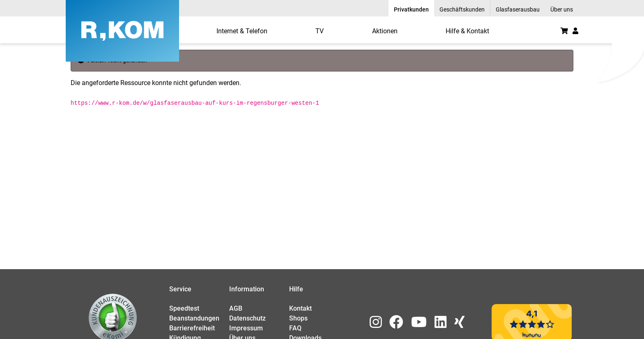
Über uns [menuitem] (562, 9)
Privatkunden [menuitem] (411, 9)
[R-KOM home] (122, 31)
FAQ (295, 328)
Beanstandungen (194, 318)
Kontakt (300, 308)
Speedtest (184, 308)
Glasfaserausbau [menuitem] (518, 9)
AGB (236, 308)
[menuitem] (242, 31)
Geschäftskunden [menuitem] (462, 9)
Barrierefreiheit (192, 328)
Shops (298, 318)
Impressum (246, 328)
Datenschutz (247, 318)
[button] (575, 31)
